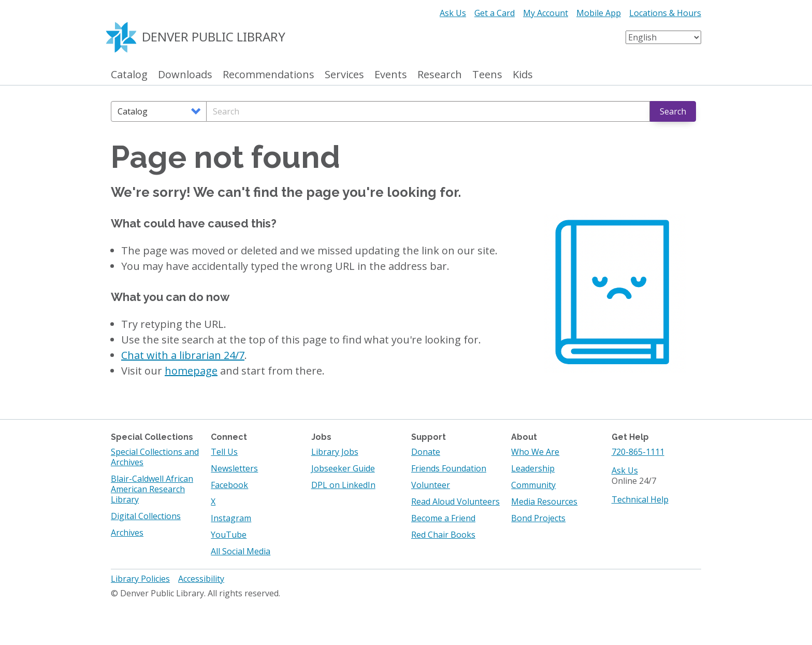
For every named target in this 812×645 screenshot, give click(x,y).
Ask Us (453, 13)
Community (533, 485)
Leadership (533, 468)
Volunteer (431, 485)
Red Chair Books (443, 535)
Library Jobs (335, 452)
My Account (546, 13)
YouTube (229, 535)
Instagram (231, 518)
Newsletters (234, 468)
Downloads (185, 75)
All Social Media (241, 551)
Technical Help (640, 499)
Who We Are (535, 452)
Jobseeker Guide (343, 468)
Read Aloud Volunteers (455, 501)
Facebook (229, 485)
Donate (426, 452)
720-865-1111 (638, 452)
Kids (523, 75)
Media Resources (544, 501)
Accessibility (201, 579)
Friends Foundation (449, 468)
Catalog (129, 75)
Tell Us (224, 452)
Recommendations (269, 75)
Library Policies (140, 579)
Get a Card (495, 13)
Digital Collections (146, 516)
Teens (487, 75)
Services (344, 75)
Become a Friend (443, 518)
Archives (127, 533)
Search (673, 111)
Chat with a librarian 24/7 (183, 355)
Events (391, 75)
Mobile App (599, 13)
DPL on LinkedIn (343, 485)
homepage (191, 371)
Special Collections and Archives (155, 457)
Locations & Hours (665, 13)
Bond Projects (538, 518)
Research (440, 75)
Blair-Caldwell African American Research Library (152, 489)
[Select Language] (663, 37)
